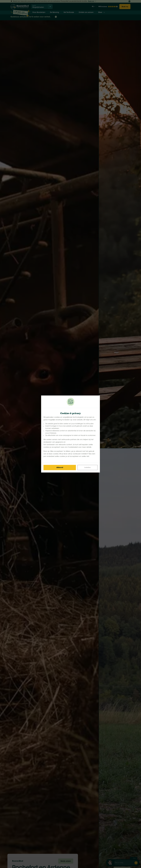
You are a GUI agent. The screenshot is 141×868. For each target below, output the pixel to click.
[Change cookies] (87, 468)
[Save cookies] (60, 468)
